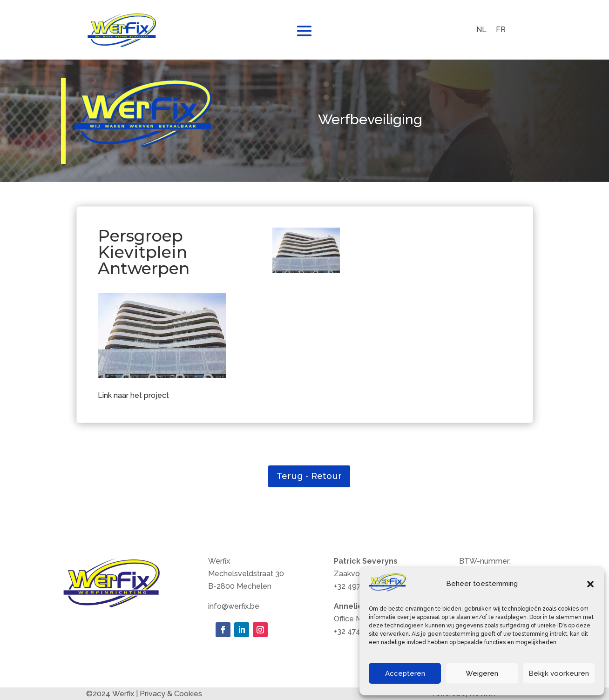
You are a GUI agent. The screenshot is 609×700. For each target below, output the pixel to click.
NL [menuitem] (481, 30)
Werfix (123, 694)
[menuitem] (481, 30)
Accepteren (405, 673)
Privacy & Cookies (171, 694)
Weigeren (482, 673)
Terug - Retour (309, 476)
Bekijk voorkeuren (559, 673)
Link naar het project (133, 395)
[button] (590, 584)
